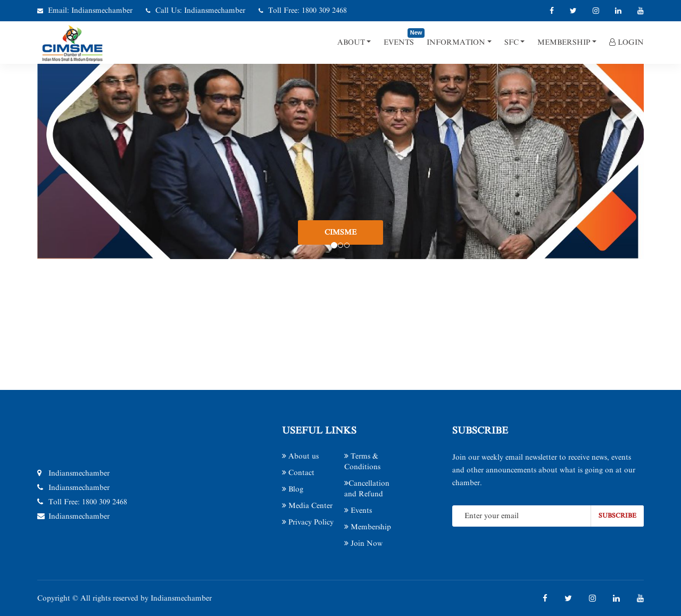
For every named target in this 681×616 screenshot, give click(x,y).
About (351, 42)
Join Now (363, 543)
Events (399, 42)
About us (300, 456)
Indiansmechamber (102, 10)
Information (456, 42)
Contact (298, 473)
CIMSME (340, 232)
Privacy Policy (308, 522)
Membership (564, 42)
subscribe (617, 515)
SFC (512, 42)
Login (626, 42)
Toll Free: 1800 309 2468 (308, 10)
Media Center (307, 506)
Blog (293, 489)
